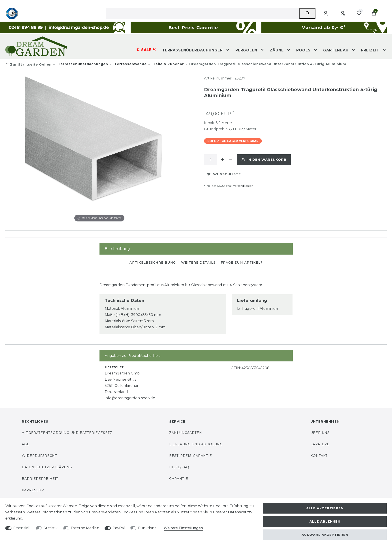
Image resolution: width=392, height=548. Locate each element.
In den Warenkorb (264, 160)
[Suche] (307, 13)
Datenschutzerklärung (47, 467)
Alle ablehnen (325, 522)
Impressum (33, 490)
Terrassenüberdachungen (193, 50)
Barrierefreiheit (40, 479)
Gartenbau (337, 50)
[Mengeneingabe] (211, 160)
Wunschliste (224, 174)
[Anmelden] (326, 13)
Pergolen (247, 50)
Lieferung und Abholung (196, 444)
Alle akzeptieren (325, 508)
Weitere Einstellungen (183, 528)
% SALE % (146, 50)
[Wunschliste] (359, 13)
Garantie (179, 479)
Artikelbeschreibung (153, 263)
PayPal (119, 528)
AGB (26, 444)
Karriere (320, 444)
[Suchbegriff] (203, 13)
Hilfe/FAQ (179, 467)
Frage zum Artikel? (242, 263)
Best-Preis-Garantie (191, 456)
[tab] (153, 263)
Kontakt (319, 456)
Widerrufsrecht (39, 456)
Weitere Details (198, 263)
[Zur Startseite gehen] (28, 64)
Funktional (148, 528)
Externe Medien (85, 528)
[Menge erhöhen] (223, 160)
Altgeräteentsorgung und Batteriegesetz (67, 433)
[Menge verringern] (231, 160)
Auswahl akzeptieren (325, 535)
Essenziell (22, 528)
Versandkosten (243, 186)
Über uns (320, 433)
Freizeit (371, 50)
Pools (304, 50)
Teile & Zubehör (168, 64)
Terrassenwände (130, 64)
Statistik (51, 528)
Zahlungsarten (186, 433)
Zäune (277, 50)
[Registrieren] (343, 13)
